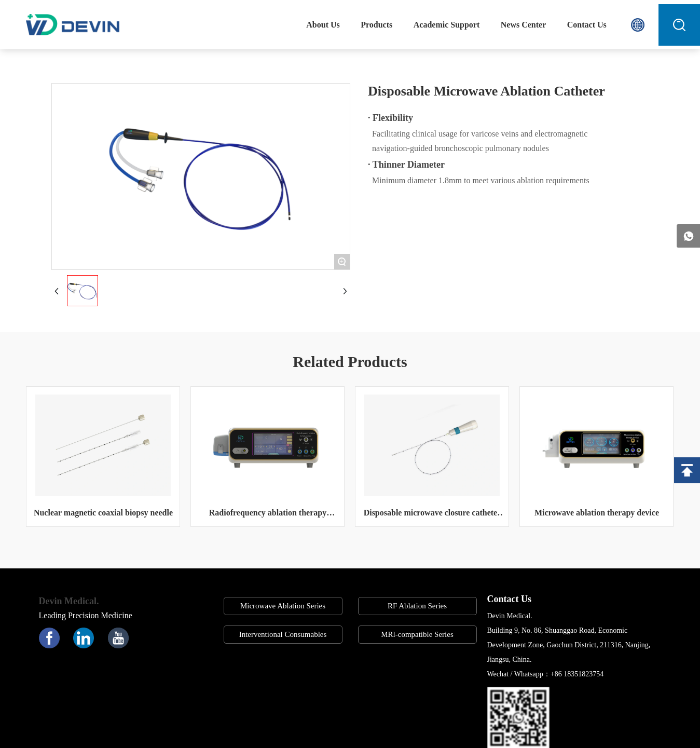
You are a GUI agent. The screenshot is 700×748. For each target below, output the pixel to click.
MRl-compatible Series (417, 634)
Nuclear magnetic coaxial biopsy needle (103, 513)
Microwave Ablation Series (283, 606)
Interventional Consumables (283, 634)
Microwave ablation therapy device (597, 513)
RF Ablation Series (417, 606)
